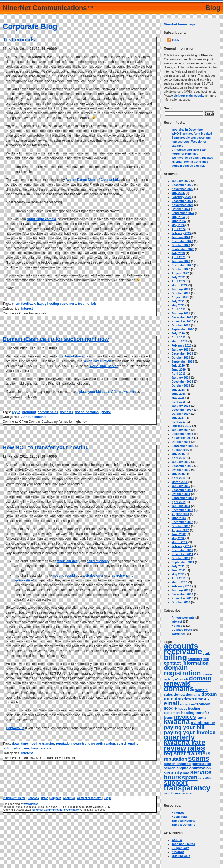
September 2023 (183, 249)
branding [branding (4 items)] (195, 659)
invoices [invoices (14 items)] (185, 717)
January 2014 (181, 506)
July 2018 (178, 390)
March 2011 (180, 582)
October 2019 (181, 357)
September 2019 (183, 361)
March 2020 (180, 341)
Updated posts (182, 630)
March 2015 (180, 482)
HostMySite (180, 817)
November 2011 (182, 554)
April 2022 (179, 281)
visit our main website (189, 96)
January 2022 (181, 289)
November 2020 (182, 321)
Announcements (34, 416)
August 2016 (180, 450)
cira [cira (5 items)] (206, 659)
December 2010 (182, 594)
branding (29, 412)
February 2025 (182, 197)
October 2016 (181, 442)
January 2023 (181, 261)
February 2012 (182, 546)
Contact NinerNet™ (89, 797)
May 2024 (178, 225)
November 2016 (182, 438)
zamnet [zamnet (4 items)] (187, 793)
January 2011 (181, 590)
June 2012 (179, 534)
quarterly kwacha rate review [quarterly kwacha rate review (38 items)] (185, 743)
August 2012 (180, 530)
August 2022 (180, 273)
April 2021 (179, 309)
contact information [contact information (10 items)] (186, 663)
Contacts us (15, 727)
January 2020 (181, 349)
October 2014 (181, 494)
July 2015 (178, 474)
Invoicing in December (187, 130)
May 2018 (178, 398)
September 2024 (183, 213)
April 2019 (179, 374)
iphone (106, 412)
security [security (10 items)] (173, 773)
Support (55, 797)
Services (33, 797)
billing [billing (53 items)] (175, 657)
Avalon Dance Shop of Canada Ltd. (92, 180)
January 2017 (181, 430)
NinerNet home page (179, 24)
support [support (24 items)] (176, 783)
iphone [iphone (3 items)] (201, 718)
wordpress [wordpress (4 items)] (172, 793)
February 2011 (182, 586)
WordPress (31, 803)
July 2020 (178, 333)
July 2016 (178, 454)
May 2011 (178, 574)
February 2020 (182, 345)
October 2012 (181, 526)
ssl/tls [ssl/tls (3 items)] (207, 778)
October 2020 (181, 325)
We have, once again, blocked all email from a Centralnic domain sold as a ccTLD (192, 162)
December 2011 (182, 550)
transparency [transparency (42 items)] (187, 788)
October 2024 (181, 209)
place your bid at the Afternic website (108, 391)
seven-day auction (97, 361)
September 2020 (183, 329)
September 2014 (183, 498)
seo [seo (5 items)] (186, 773)
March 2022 (180, 285)
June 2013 (179, 518)
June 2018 (179, 394)
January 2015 (181, 486)
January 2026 (181, 181)
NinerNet (178, 813)
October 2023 (181, 245)
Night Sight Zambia (41, 219)
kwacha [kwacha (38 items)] (177, 722)
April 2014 (179, 502)
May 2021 (178, 305)
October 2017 (181, 414)
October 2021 (181, 293)
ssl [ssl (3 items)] (200, 778)
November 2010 (182, 598)
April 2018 (179, 402)
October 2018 (181, 386)
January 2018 (181, 406)
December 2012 (182, 522)
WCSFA (177, 840)
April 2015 (179, 478)
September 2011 (183, 562)
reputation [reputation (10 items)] (176, 759)
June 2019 (179, 370)
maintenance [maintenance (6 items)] (203, 723)
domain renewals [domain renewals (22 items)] (187, 681)
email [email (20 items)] (172, 703)
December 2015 (182, 466)
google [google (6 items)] (170, 708)
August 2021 (180, 297)
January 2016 (181, 462)
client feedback (23, 303)
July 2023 (178, 253)
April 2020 (179, 337)
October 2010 (181, 602)
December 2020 (182, 317)
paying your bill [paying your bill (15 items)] (184, 727)
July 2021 (178, 301)
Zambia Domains (183, 825)
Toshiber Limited (183, 844)
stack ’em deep (68, 560)
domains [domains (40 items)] (179, 689)
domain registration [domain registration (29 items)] (182, 670)
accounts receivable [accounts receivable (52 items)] (183, 649)
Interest (27, 308)
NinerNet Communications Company (55, 809)
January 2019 (181, 378)
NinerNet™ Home (14, 797)
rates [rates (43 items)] (196, 748)
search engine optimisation (94, 743)
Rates (45, 797)
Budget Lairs (181, 848)
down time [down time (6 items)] (193, 699)
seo (26, 748)
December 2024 (182, 201)
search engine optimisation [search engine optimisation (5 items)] (187, 764)
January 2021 (181, 313)
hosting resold (64, 575)
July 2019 (178, 366)
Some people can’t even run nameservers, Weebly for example (191, 142)
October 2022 (181, 269)
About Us (69, 797)
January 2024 (181, 237)
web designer (93, 575)
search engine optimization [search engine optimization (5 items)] (187, 768)
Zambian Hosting (183, 821)
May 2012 (178, 538)
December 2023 (182, 241)
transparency (41, 748)
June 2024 (179, 221)
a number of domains (72, 356)
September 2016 (183, 446)
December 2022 (182, 265)
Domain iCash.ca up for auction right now (56, 339)
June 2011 (179, 570)
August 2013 (180, 514)
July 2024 (178, 217)
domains (66, 412)
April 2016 (179, 458)
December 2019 (182, 353)
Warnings (178, 634)
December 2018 (182, 382)
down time (20, 743)
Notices (177, 626)
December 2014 (182, 490)
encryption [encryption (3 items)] (187, 704)
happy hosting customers (57, 303)
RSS (175, 40)
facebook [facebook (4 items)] (203, 704)
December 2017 (182, 410)
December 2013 (182, 510)
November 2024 (182, 205)
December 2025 (182, 185)
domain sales (48, 412)
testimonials (87, 303)
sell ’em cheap (98, 560)
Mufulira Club (181, 856)
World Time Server (103, 366)
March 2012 (180, 542)
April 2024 (179, 229)
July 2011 (178, 566)
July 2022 (178, 277)
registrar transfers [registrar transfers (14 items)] (187, 753)
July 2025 (178, 193)
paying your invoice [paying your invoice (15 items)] (190, 732)
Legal (107, 797)
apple (16, 412)
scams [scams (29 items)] (199, 758)
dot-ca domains (87, 412)
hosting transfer (42, 743)
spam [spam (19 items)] (190, 777)
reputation (64, 743)
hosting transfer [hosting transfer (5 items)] (195, 713)
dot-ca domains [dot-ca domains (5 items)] (187, 694)
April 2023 (179, 257)
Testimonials (19, 40)
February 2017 (182, 426)
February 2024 (182, 233)
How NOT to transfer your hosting (46, 447)
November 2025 (182, 189)
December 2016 (182, 434)
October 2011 (181, 558)
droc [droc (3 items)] (207, 699)
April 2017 (179, 422)
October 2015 (181, 470)
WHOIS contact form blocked (192, 134)
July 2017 (178, 418)
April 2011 (179, 578)
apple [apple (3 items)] (207, 653)
